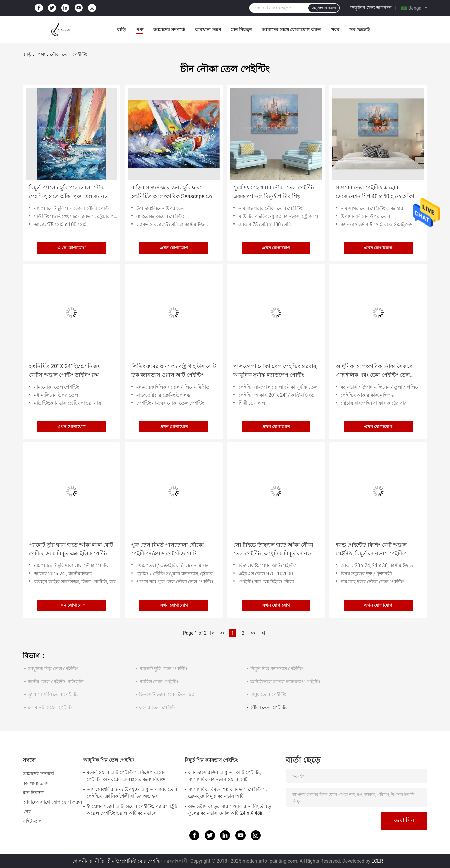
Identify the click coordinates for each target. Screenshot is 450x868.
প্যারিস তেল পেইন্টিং (159, 682)
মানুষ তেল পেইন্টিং (268, 694)
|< (212, 633)
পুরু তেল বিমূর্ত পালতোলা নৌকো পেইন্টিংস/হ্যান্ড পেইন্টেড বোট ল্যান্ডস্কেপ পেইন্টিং (167, 550)
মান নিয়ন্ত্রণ (241, 30)
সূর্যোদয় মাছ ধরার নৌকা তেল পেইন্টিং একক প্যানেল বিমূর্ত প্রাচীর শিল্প (274, 192)
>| (264, 633)
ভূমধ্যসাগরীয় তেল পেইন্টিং (53, 694)
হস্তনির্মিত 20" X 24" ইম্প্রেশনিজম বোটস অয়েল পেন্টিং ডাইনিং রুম (65, 371)
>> (253, 633)
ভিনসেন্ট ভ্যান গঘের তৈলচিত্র (167, 694)
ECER (377, 861)
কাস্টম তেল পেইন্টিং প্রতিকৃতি (56, 682)
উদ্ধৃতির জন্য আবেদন (371, 8)
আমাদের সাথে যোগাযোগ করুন (291, 30)
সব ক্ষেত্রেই (360, 30)
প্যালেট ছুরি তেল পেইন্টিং (163, 669)
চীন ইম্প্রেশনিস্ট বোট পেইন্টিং (135, 861)
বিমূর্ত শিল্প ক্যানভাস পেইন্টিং (277, 669)
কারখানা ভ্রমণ (208, 30)
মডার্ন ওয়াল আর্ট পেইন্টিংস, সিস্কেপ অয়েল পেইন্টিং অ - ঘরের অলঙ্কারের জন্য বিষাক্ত (127, 776)
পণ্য (140, 30)
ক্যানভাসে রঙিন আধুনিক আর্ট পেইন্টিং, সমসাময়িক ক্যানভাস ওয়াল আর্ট (225, 776)
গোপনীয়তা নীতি (88, 861)
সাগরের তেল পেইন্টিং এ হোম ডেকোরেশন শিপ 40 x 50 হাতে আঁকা (375, 192)
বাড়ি (121, 30)
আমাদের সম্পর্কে (169, 30)
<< (222, 633)
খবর (335, 30)
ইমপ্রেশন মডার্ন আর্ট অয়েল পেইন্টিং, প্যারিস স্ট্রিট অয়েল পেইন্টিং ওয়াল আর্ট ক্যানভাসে (132, 810)
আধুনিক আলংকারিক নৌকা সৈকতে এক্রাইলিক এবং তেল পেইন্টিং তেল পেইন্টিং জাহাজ (374, 371)
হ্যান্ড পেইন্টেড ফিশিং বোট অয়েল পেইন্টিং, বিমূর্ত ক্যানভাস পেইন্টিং (371, 549)
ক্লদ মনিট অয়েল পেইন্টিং (51, 707)
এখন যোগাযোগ (72, 248)
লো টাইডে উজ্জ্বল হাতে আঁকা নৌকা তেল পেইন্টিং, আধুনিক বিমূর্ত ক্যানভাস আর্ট (275, 550)
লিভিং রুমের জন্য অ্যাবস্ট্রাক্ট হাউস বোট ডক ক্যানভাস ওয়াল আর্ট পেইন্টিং (174, 371)
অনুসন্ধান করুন (324, 8)
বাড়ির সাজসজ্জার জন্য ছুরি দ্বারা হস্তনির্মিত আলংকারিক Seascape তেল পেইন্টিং (174, 193)
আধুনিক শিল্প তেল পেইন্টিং (53, 669)
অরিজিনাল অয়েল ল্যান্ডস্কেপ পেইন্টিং (285, 682)
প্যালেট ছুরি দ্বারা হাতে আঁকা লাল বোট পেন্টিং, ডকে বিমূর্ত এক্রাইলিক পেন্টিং (71, 549)
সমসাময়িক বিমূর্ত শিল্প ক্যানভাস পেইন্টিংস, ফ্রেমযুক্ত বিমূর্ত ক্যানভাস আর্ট (227, 793)
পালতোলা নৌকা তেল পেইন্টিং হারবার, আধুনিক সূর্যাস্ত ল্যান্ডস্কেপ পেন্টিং (275, 371)
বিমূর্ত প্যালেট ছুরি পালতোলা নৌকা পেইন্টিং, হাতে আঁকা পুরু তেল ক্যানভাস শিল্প (71, 193)
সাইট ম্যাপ (32, 821)
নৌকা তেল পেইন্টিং (269, 707)
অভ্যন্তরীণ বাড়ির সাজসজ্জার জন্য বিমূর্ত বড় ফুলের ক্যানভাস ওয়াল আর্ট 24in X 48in (229, 810)
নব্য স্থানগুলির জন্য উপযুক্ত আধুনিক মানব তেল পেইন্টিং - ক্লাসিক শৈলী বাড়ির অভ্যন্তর (132, 793)
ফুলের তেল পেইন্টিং (158, 707)
